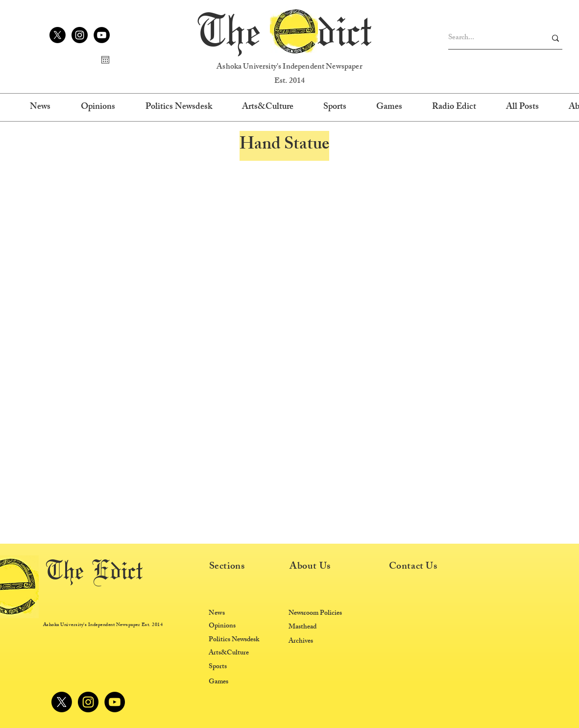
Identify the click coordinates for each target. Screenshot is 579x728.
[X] (58, 35)
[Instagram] (80, 35)
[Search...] (490, 38)
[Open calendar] (105, 60)
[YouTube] (102, 35)
